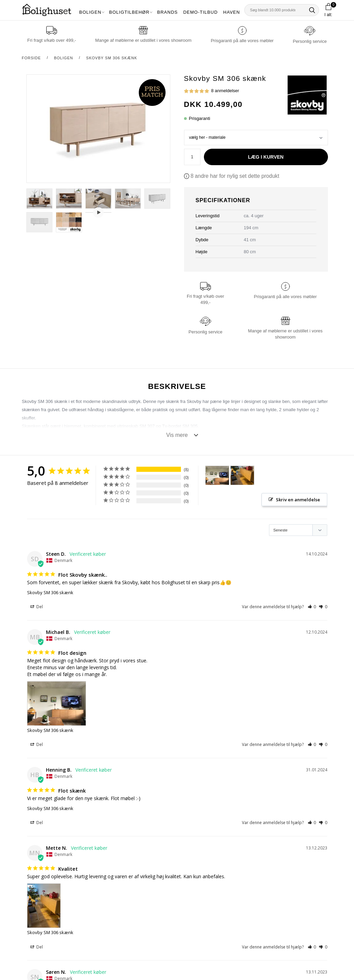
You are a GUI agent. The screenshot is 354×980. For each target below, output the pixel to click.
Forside (32, 58)
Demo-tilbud (201, 12)
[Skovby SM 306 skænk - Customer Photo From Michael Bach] (217, 475)
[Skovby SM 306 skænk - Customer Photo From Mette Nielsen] (242, 475)
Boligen (90, 12)
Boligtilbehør (129, 12)
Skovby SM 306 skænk (112, 58)
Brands (168, 12)
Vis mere (177, 435)
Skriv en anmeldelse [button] (298, 500)
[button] (312, 607)
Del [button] (37, 607)
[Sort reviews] (298, 530)
